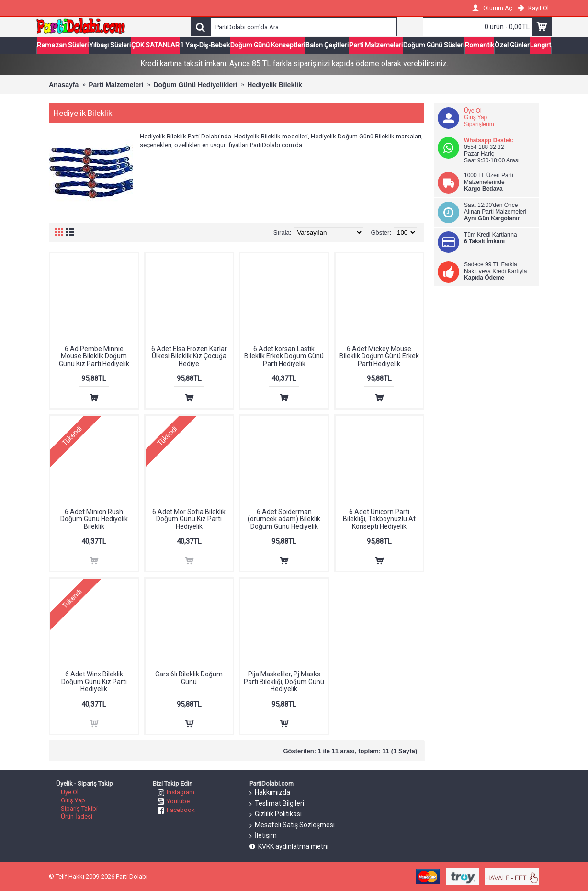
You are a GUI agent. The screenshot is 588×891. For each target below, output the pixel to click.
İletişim (263, 836)
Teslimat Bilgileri (277, 804)
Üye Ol (473, 111)
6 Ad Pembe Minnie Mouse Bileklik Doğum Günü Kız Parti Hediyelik (94, 356)
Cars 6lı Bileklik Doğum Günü (189, 678)
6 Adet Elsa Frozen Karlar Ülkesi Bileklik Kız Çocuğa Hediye (189, 356)
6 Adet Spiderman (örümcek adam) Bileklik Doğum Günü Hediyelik (284, 519)
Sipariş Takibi (79, 808)
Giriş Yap (475, 117)
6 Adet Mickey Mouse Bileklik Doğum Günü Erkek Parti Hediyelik (379, 356)
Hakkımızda (270, 793)
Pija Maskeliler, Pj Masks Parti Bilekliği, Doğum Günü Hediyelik (284, 681)
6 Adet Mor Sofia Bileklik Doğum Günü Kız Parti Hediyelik (189, 519)
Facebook (176, 810)
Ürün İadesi (77, 817)
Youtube (174, 801)
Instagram (176, 792)
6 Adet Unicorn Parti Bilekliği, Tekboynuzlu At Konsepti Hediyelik (379, 519)
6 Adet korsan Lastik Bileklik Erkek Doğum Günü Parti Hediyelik (284, 356)
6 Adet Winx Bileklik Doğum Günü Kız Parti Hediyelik (94, 681)
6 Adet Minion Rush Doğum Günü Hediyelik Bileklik (94, 519)
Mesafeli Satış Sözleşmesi (292, 825)
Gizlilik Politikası (276, 814)
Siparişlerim (479, 124)
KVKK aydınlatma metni (289, 847)
